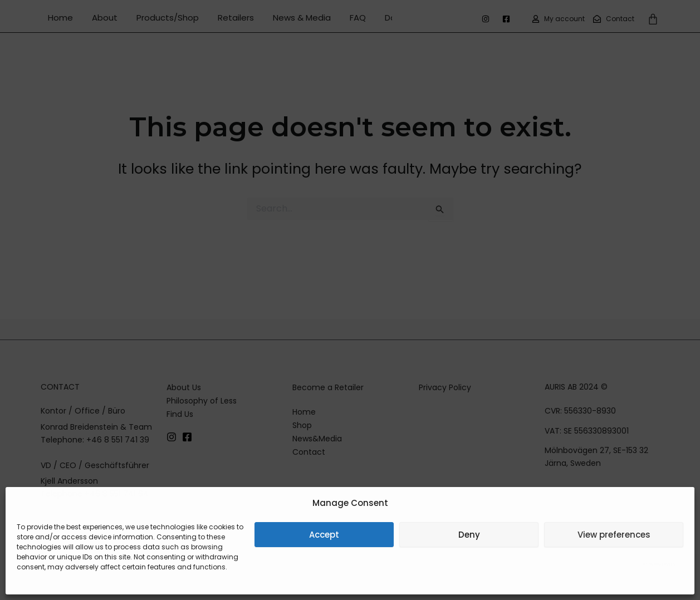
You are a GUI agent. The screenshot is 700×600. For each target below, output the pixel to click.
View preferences (614, 535)
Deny (469, 535)
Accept (324, 535)
